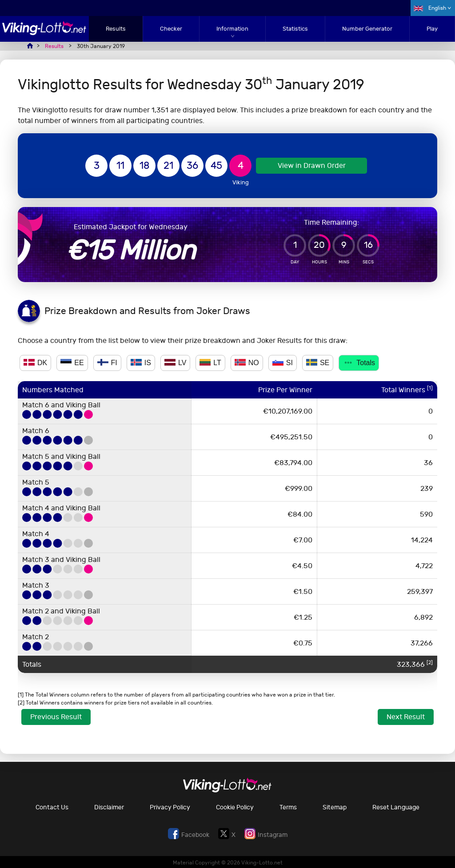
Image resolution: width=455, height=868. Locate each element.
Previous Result (56, 717)
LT (210, 363)
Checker (171, 29)
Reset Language (396, 807)
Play (432, 29)
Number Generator (367, 29)
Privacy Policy (170, 807)
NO (247, 363)
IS (141, 363)
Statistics (295, 29)
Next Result (406, 717)
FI (107, 363)
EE (72, 363)
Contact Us (52, 807)
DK (35, 363)
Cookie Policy (235, 807)
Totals (359, 363)
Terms (288, 807)
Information (232, 29)
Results (116, 29)
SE (318, 363)
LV (175, 363)
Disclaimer (109, 807)
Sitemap (335, 807)
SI (283, 363)
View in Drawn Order (312, 165)
